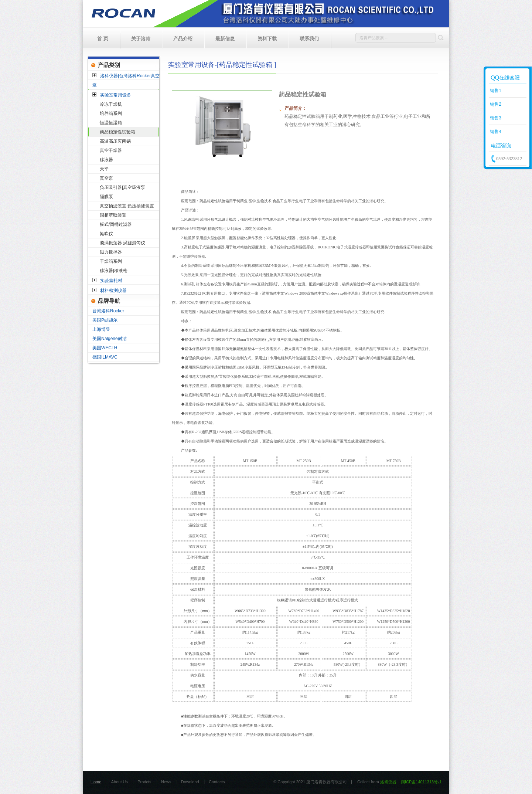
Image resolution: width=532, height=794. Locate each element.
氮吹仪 (106, 234)
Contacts (217, 782)
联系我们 (309, 39)
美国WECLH (105, 348)
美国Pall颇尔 (105, 320)
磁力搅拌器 (111, 252)
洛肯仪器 (388, 782)
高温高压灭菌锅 (115, 141)
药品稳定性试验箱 (117, 132)
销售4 (495, 132)
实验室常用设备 (116, 95)
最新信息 (225, 39)
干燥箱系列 (111, 261)
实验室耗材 (111, 281)
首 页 (103, 39)
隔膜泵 (106, 197)
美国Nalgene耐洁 (110, 339)
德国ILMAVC (105, 357)
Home (96, 782)
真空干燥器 (111, 150)
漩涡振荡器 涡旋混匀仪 (122, 243)
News (166, 782)
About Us (120, 782)
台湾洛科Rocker (108, 311)
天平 (104, 169)
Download (190, 782)
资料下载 (267, 39)
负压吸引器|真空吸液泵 (122, 187)
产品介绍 (183, 39)
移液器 (106, 160)
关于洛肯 (141, 39)
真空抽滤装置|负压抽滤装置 (127, 206)
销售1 (495, 91)
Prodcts (144, 782)
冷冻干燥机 (111, 104)
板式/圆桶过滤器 (116, 224)
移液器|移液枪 (114, 271)
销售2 (495, 104)
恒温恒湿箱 (111, 123)
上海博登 (101, 329)
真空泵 (106, 178)
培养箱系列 (111, 113)
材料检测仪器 (113, 291)
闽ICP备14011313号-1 (421, 782)
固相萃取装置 (113, 215)
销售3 (495, 118)
